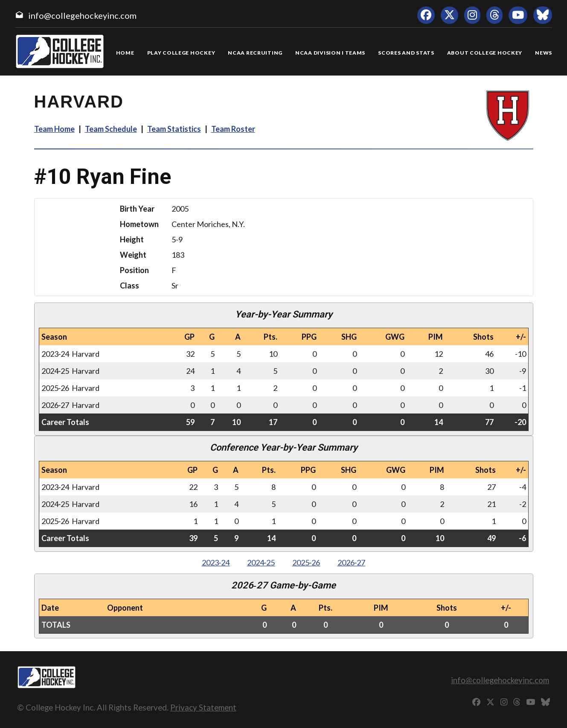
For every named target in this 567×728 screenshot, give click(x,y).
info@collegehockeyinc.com (82, 15)
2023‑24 (216, 562)
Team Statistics (174, 129)
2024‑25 (261, 562)
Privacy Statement (203, 707)
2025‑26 (306, 562)
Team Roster (233, 129)
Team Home (54, 129)
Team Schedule (111, 129)
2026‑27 (352, 562)
